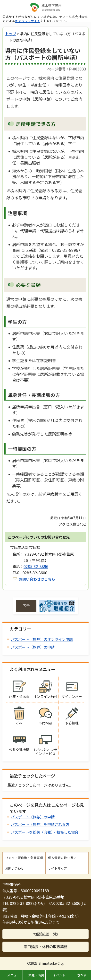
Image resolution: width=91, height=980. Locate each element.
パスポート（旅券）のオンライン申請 (42, 639)
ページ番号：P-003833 (67, 69)
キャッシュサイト (28, 21)
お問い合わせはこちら (37, 579)
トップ (11, 34)
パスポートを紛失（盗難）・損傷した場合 (45, 832)
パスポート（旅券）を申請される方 (40, 824)
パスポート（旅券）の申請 (33, 647)
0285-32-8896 (36, 566)
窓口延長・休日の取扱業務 (46, 946)
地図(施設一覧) (46, 934)
